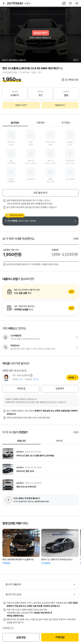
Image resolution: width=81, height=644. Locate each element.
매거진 (60, 441)
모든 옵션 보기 (40, 193)
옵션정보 (15, 123)
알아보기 (40, 292)
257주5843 (19, 3)
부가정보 (66, 123)
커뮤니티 (21, 441)
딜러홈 (71, 378)
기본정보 (40, 123)
